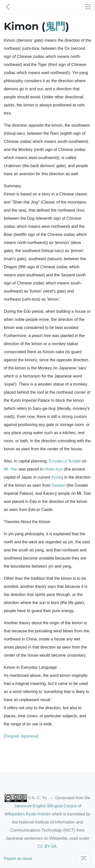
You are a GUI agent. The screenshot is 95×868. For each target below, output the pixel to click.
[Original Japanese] (21, 736)
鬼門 (55, 26)
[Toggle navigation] (88, 7)
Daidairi (59, 485)
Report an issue (18, 859)
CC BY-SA (47, 846)
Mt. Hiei (11, 469)
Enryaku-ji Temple (65, 461)
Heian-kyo (53, 469)
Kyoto (57, 477)
